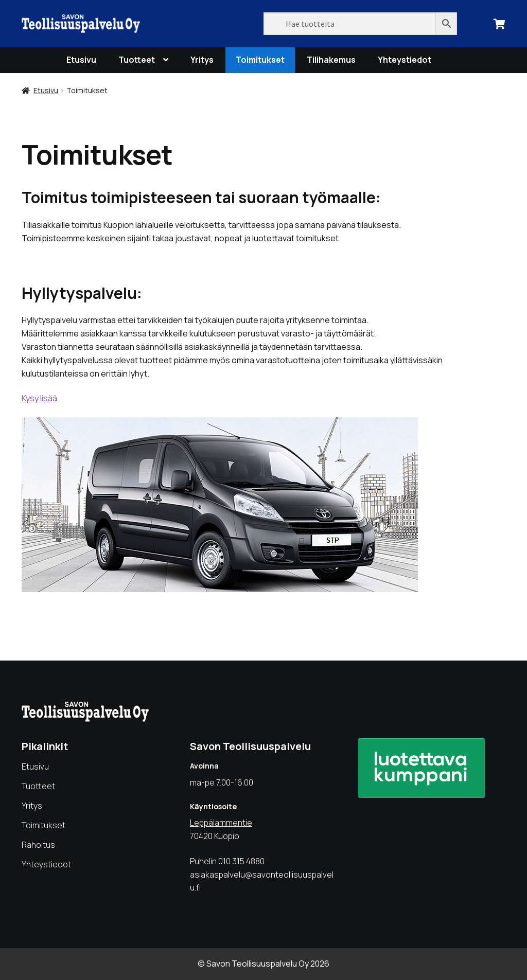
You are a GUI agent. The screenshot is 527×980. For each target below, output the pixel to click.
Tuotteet (137, 60)
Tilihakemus (331, 60)
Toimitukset (260, 60)
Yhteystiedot (405, 60)
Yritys (202, 60)
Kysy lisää (39, 398)
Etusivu (81, 60)
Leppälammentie (221, 823)
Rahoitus (38, 845)
